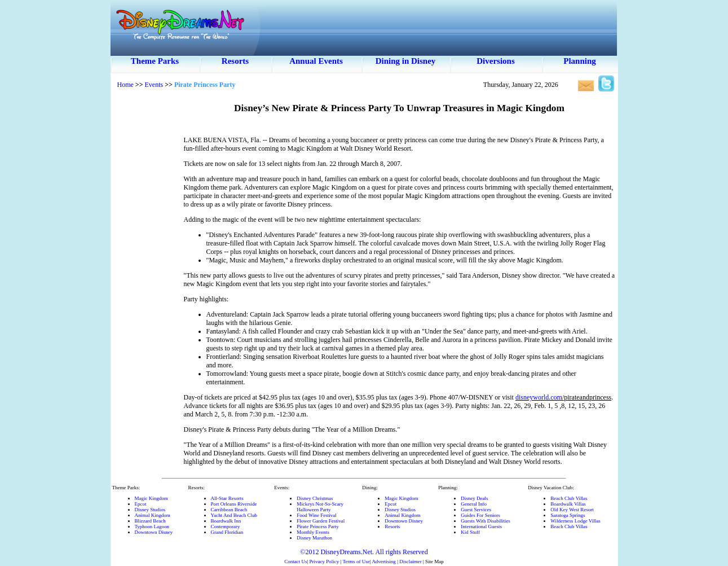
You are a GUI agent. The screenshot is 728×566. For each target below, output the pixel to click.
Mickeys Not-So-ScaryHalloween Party (320, 507)
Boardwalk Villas (568, 504)
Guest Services (476, 510)
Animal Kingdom (153, 515)
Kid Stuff (470, 532)
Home (125, 85)
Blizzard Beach (150, 521)
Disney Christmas (315, 498)
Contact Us (295, 561)
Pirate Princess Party (318, 526)
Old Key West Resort (572, 510)
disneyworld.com (539, 397)
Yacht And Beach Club (234, 515)
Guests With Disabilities (485, 521)
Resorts (235, 61)
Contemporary (226, 526)
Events (154, 85)
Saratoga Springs (568, 515)
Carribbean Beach (229, 510)
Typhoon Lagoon (152, 526)
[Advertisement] (147, 265)
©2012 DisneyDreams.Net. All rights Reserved (364, 552)
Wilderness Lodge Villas (575, 521)
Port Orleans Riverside (234, 504)
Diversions (496, 61)
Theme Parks (155, 61)
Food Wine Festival (316, 515)
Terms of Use (356, 561)
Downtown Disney (154, 532)
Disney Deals (474, 498)
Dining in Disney (406, 61)
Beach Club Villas (569, 498)
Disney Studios (150, 510)
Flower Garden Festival (321, 521)
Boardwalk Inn (226, 521)
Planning (580, 61)
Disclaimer (411, 561)
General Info (474, 504)
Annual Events (316, 61)
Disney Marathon (314, 538)
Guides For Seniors (480, 515)
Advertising (384, 561)
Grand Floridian (227, 532)
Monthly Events (313, 532)
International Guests (481, 526)
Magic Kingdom (151, 498)
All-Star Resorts (227, 498)
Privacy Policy (325, 561)
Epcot (141, 504)
